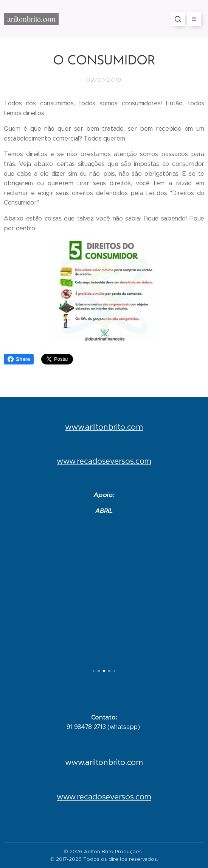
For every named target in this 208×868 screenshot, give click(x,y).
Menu (192, 19)
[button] (178, 19)
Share (19, 359)
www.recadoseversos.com (104, 461)
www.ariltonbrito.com (104, 427)
